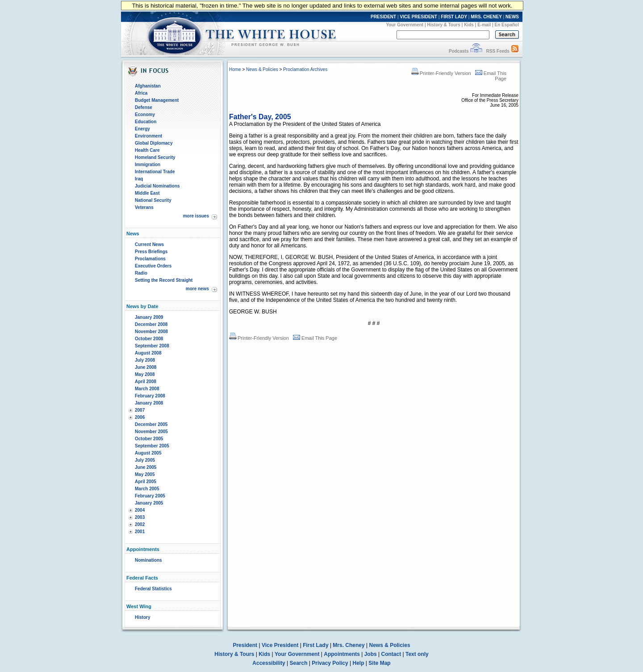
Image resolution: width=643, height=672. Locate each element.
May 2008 (145, 374)
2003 (140, 517)
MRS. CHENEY (486, 17)
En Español (507, 25)
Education (146, 122)
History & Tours (444, 25)
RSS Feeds (498, 51)
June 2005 (146, 467)
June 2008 (146, 367)
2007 (140, 410)
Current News (149, 244)
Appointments (342, 654)
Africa (141, 93)
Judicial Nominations (157, 186)
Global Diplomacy (154, 143)
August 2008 (148, 353)
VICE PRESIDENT (419, 17)
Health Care (147, 150)
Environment (148, 136)
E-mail (484, 25)
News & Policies (262, 69)
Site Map (379, 663)
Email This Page (315, 338)
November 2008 (151, 332)
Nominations (148, 560)
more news (197, 289)
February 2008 (150, 396)
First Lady (315, 645)
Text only (417, 654)
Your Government (405, 25)
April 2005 (146, 482)
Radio (141, 273)
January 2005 (149, 503)
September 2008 (152, 346)
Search (299, 663)
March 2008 (147, 389)
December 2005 (151, 424)
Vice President (280, 645)
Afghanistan (148, 86)
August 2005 (148, 453)
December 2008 (151, 324)
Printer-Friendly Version (441, 73)
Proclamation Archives (305, 69)
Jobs (371, 654)
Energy (142, 129)
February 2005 (150, 496)
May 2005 (145, 474)
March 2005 (147, 489)
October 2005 (149, 439)
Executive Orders (153, 266)
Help (359, 663)
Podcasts (459, 51)
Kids (469, 25)
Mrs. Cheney (349, 645)
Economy (145, 115)
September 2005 (152, 446)
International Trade (155, 172)
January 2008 (149, 403)
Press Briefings (151, 252)
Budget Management (157, 100)
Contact (391, 654)
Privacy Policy (330, 663)
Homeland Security (155, 157)
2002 (140, 524)
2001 (140, 532)
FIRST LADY (454, 17)
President (245, 645)
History (142, 617)
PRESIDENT (383, 17)
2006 (140, 417)
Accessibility (269, 663)
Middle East (147, 193)
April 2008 (146, 382)
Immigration (148, 165)
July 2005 (145, 460)
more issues (196, 216)
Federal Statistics (153, 589)
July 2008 (145, 360)
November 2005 (151, 432)
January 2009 (149, 317)
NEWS (512, 17)
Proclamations (150, 259)
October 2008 (149, 339)
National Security (153, 200)
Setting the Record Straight (164, 280)
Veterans (144, 207)
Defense (144, 107)
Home (235, 69)
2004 (140, 510)
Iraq (139, 179)
